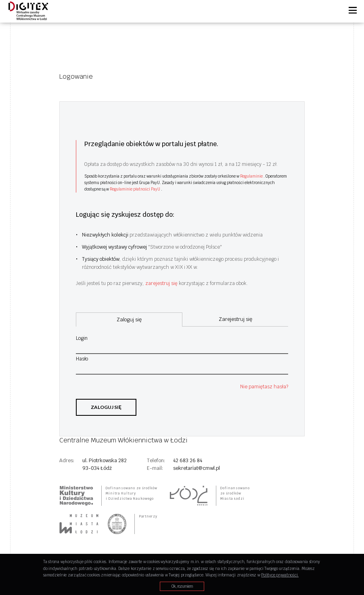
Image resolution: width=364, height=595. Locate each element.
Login (82, 338)
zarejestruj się (162, 283)
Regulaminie (252, 176)
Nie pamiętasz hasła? (264, 387)
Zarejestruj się (235, 319)
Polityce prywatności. (280, 575)
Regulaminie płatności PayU (135, 189)
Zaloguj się (106, 407)
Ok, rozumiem (182, 586)
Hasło (82, 359)
